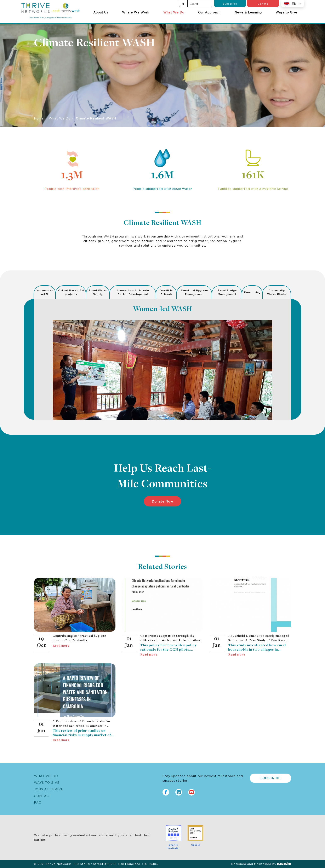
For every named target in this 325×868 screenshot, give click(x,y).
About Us (101, 12)
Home (39, 118)
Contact (43, 796)
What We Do (174, 12)
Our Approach (209, 12)
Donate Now (162, 501)
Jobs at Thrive (49, 789)
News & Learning (248, 12)
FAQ (38, 802)
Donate (263, 3)
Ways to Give (286, 12)
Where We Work (136, 12)
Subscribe (230, 3)
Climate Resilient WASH (95, 43)
